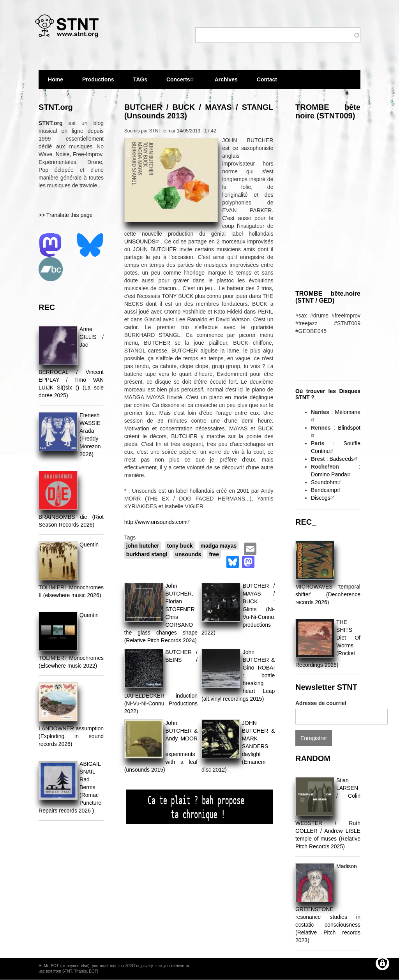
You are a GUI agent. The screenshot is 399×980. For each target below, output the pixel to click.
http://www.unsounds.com (158, 522)
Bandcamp (327, 490)
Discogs (323, 498)
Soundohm (327, 482)
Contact (267, 79)
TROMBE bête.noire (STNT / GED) (328, 297)
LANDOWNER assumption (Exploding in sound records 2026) (71, 736)
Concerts (181, 79)
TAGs (140, 83)
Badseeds (344, 459)
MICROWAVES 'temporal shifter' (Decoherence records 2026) (328, 594)
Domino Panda (332, 474)
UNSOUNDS (143, 241)
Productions (98, 79)
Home (56, 79)
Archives (226, 83)
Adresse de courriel (321, 703)
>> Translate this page (66, 215)
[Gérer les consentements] (382, 963)
